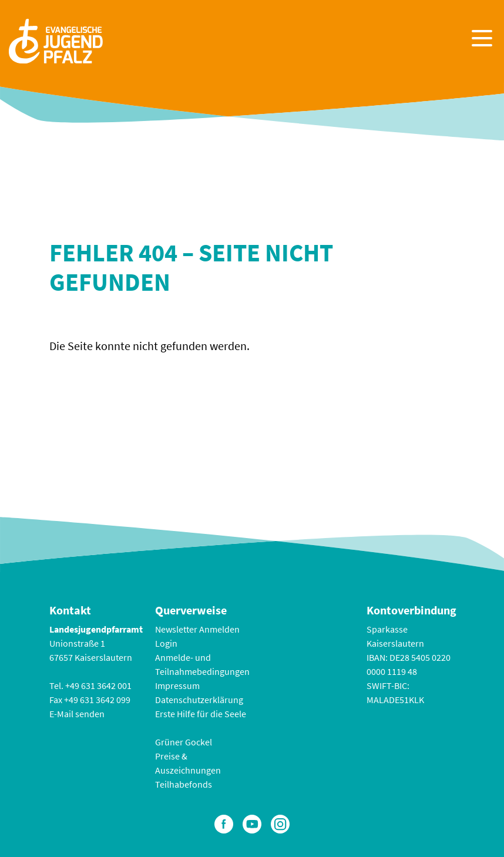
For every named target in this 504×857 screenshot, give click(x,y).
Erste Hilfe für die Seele (201, 714)
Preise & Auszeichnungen (188, 763)
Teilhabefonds (184, 784)
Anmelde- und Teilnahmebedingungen (202, 664)
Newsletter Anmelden (197, 629)
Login (166, 643)
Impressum (177, 685)
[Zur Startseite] (56, 40)
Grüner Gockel (184, 742)
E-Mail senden (77, 714)
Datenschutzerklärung (199, 700)
